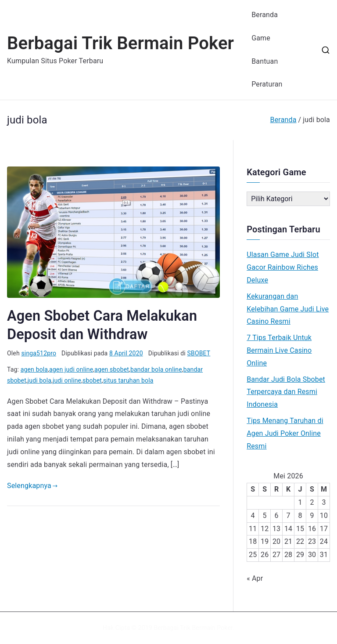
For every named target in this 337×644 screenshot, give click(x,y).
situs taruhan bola (128, 380)
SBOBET (199, 353)
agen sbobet (112, 369)
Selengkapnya (32, 486)
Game (261, 38)
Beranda (265, 15)
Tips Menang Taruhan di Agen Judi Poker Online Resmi (285, 433)
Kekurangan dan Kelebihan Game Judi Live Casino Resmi (288, 309)
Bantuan (265, 61)
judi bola (39, 380)
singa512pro (39, 353)
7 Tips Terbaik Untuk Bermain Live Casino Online (279, 350)
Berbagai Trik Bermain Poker (120, 43)
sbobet (92, 380)
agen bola (34, 369)
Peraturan (267, 84)
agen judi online (71, 369)
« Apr (255, 578)
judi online (67, 380)
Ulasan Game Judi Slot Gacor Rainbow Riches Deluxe (283, 267)
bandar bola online (156, 369)
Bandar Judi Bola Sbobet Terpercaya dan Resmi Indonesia (286, 392)
